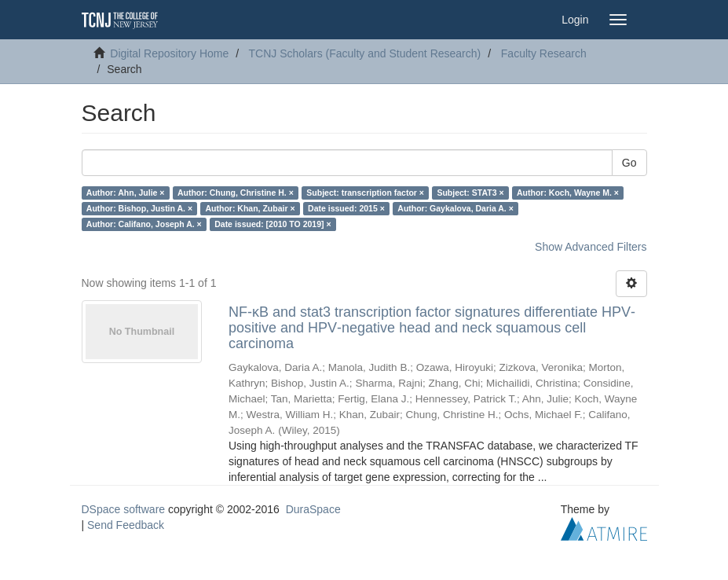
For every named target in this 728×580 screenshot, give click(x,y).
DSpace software (124, 509)
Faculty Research (544, 53)
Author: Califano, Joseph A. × (144, 224)
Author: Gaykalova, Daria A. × (455, 208)
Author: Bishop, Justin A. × (139, 208)
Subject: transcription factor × (365, 193)
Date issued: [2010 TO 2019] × (273, 224)
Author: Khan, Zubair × (251, 208)
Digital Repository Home (169, 53)
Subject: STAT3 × (470, 193)
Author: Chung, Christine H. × (236, 193)
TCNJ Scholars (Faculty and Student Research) (365, 53)
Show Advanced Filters (591, 247)
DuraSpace (313, 509)
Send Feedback (126, 525)
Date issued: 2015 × (346, 208)
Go (629, 163)
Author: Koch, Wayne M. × (568, 193)
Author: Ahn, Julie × (126, 193)
